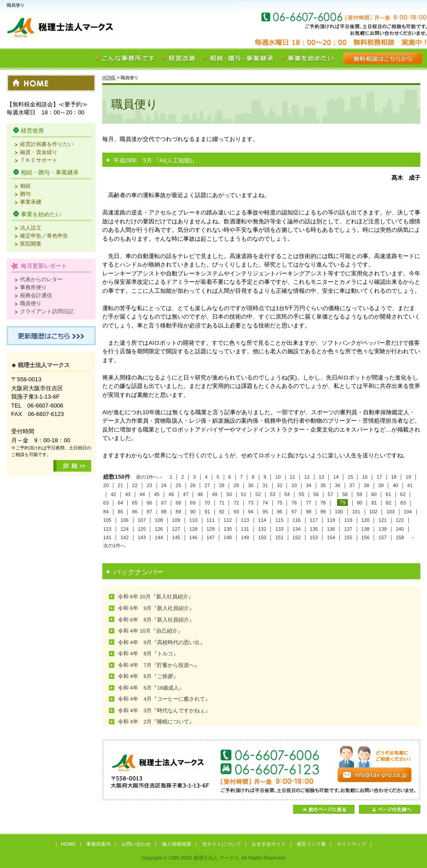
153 (314, 537)
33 (294, 485)
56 (316, 494)
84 (106, 512)
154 (331, 537)
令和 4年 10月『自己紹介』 (150, 631)
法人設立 (31, 228)
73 (250, 503)
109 (176, 520)
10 (278, 477)
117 (314, 520)
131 (245, 529)
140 (400, 529)
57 (330, 494)
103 (391, 512)
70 (207, 503)
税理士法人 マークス (111, 28)
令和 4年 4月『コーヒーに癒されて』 (164, 699)
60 (374, 494)
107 (141, 520)
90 (193, 512)
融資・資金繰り (39, 152)
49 (214, 494)
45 (157, 494)
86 (135, 512)
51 (244, 494)
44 (142, 494)
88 (164, 512)
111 (210, 520)
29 (236, 485)
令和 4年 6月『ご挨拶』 (148, 676)
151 (279, 537)
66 (149, 503)
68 (178, 503)
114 (262, 520)
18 (394, 477)
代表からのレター (41, 279)
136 (331, 529)
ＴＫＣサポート (39, 160)
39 (381, 485)
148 (228, 537)
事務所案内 (99, 844)
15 (350, 477)
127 (176, 529)
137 (348, 529)
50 (229, 494)
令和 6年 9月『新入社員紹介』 (156, 608)
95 (265, 512)
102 (373, 512)
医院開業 (31, 244)
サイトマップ (351, 844)
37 (352, 485)
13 (321, 477)
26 (193, 485)
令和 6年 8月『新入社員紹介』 (156, 620)
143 (141, 537)
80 (359, 503)
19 (408, 477)
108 (159, 520)
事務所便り (33, 287)
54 (287, 494)
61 (388, 494)
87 (149, 512)
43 (128, 494)
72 (236, 503)
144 (159, 537)
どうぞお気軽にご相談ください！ (261, 770)
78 (323, 503)
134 (297, 529)
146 (193, 537)
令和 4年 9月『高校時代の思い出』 (161, 642)
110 (193, 520)
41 (410, 485)
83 (403, 503)
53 (273, 494)
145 (176, 537)
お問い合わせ (136, 844)
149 (245, 537)
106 (125, 520)
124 (125, 529)
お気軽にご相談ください (374, 28)
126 (159, 529)
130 (228, 529)
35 (323, 485)
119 (348, 520)
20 (106, 485)
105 (107, 520)
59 (359, 494)
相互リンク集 (311, 844)
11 (292, 477)
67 (164, 503)
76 (294, 503)
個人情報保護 (177, 844)
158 (400, 537)
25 (178, 485)
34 (309, 485)
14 (336, 477)
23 (149, 485)
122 (400, 520)
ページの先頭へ (390, 809)
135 (314, 529)
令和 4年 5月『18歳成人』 (151, 688)
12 (307, 477)
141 (107, 537)
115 (279, 520)
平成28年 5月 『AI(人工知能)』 (155, 160)
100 (339, 512)
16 (365, 477)
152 (297, 537)
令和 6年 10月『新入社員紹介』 (156, 596)
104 (408, 512)
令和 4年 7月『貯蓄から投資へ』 (159, 665)
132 (262, 529)
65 (135, 503)
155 (348, 537)
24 (164, 485)
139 (383, 529)
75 (280, 503)
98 (309, 512)
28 (222, 485)
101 (356, 512)
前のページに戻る (324, 809)
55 (302, 494)
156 (365, 537)
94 (250, 512)
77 (309, 503)
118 (331, 520)
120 (365, 520)
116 (297, 520)
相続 (25, 186)
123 (107, 529)
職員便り (31, 303)
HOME (109, 78)
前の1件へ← (150, 477)
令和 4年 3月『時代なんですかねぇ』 (164, 710)
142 (125, 537)
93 (236, 512)
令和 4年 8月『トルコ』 (148, 653)
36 (338, 485)
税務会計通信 (36, 295)
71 (222, 503)
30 (250, 485)
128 (193, 529)
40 (395, 485)
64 (121, 503)
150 (262, 537)
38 (367, 485)
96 (280, 512)
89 (178, 512)
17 (379, 477)
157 (383, 537)
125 (141, 529)
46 (171, 494)
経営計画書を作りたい (47, 144)
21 (121, 485)
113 (245, 520)
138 (365, 529)
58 (345, 494)
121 (383, 520)
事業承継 (31, 202)
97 (294, 512)
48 (200, 494)
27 (207, 485)
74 (265, 503)
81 (374, 503)
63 (106, 503)
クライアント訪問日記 (47, 311)
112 (228, 520)
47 (185, 494)
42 (113, 494)
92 (222, 512)
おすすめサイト (269, 844)
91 (207, 512)
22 (135, 485)
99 (323, 512)
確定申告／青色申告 (44, 236)
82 (389, 503)
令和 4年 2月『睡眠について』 (156, 721)
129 (210, 529)
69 (193, 503)
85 (121, 512)
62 (403, 494)
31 (265, 485)
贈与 (25, 194)
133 (279, 529)
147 (210, 537)
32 (280, 485)
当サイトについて (222, 844)
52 (258, 494)
